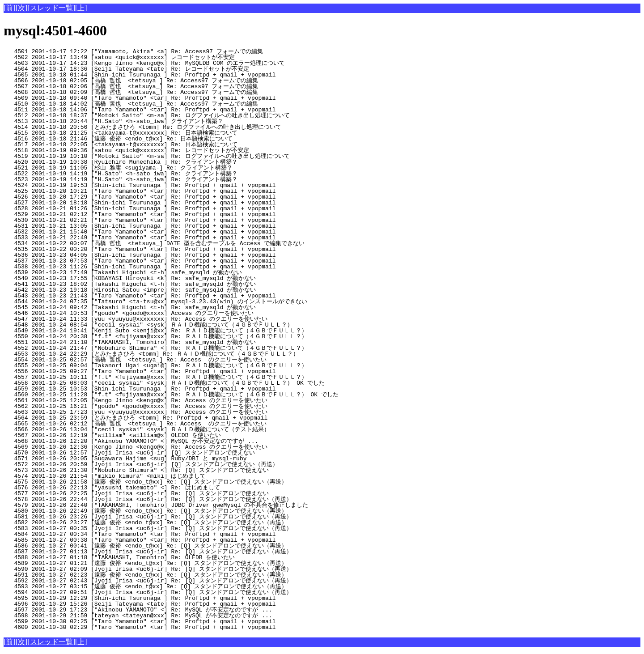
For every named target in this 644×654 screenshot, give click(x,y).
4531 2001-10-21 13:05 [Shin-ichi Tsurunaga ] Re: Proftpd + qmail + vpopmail (157, 226)
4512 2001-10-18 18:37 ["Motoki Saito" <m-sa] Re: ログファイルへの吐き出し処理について (147, 115)
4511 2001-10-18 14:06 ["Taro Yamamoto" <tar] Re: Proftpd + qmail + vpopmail (157, 110)
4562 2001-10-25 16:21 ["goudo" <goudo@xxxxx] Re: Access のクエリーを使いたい (151, 406)
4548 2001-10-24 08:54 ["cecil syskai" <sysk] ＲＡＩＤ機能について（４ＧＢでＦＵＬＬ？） (148, 325)
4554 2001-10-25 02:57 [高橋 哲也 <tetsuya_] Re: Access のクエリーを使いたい (149, 360)
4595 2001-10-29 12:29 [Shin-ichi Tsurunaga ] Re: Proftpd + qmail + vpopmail (157, 598)
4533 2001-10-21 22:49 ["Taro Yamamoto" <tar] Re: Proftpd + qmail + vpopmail (157, 238)
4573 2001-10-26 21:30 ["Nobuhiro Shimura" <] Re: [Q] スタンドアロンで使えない (150, 470)
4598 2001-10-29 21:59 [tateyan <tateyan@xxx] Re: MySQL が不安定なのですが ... (152, 616)
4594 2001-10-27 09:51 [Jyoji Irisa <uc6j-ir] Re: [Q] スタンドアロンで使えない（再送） (148, 592)
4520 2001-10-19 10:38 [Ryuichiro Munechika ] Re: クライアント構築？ (152, 162)
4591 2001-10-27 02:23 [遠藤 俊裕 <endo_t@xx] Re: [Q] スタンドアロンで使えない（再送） (145, 575)
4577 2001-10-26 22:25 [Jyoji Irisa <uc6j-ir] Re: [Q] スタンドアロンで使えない (150, 493)
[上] (81, 8)
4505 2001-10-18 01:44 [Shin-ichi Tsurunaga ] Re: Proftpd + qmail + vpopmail (157, 75)
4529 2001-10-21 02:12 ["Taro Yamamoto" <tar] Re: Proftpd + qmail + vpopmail (157, 214)
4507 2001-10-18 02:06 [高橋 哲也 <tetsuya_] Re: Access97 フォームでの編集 (150, 86)
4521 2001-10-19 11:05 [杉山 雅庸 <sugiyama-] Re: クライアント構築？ (150, 168)
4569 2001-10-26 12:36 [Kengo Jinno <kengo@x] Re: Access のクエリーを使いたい (151, 447)
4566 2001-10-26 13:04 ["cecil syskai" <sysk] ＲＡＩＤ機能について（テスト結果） (147, 429)
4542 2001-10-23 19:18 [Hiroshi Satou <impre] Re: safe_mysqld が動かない (154, 290)
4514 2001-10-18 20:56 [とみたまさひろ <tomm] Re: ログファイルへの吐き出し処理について (142, 127)
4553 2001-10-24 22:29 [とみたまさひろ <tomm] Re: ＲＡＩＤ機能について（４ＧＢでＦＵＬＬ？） (151, 354)
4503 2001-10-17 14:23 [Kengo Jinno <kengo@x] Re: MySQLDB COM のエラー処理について (151, 63)
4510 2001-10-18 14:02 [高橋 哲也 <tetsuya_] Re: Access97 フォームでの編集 (150, 104)
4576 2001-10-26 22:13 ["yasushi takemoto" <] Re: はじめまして (154, 488)
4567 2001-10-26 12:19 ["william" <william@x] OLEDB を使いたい (154, 435)
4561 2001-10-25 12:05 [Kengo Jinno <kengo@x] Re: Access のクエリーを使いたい (151, 400)
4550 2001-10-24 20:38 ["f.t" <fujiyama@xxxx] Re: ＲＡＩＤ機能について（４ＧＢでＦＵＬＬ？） (155, 336)
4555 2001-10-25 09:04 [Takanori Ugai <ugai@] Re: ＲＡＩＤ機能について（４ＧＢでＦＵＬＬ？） (155, 365)
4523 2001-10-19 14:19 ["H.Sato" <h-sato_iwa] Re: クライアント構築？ (152, 179)
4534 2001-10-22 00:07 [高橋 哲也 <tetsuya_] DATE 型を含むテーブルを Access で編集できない (154, 243)
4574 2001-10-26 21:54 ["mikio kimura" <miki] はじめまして (154, 476)
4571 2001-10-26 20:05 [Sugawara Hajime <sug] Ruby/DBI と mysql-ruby (157, 459)
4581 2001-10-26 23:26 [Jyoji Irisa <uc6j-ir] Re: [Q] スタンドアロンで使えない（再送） (148, 517)
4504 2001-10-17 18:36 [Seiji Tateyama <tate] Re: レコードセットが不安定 (151, 69)
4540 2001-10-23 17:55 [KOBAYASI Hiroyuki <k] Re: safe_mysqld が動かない (154, 278)
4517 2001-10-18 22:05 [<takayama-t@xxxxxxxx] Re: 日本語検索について (152, 144)
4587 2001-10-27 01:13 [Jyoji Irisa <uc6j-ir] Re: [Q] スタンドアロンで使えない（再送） (148, 552)
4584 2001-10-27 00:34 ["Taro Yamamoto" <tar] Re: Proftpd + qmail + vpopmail (157, 534)
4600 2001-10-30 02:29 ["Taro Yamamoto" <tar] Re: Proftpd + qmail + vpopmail (157, 627)
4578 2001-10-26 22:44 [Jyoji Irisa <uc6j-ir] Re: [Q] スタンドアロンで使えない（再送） (148, 499)
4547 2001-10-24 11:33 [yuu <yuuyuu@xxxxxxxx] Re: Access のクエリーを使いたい (151, 319)
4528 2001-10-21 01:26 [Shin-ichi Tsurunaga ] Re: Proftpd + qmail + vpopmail (157, 208)
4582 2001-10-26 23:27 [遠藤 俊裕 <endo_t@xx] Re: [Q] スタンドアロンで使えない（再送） (145, 522)
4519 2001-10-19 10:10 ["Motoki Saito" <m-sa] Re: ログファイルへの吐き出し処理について (147, 156)
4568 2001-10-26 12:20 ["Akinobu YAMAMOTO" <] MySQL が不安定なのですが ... (152, 441)
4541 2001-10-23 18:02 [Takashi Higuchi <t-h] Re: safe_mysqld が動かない (154, 284)
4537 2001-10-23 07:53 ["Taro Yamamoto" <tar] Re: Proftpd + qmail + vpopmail (157, 261)
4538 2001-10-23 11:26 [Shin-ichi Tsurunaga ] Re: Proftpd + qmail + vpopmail (157, 267)
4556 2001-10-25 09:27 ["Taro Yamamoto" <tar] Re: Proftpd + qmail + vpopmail (157, 371)
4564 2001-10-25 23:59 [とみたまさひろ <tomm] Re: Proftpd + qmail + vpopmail (153, 418)
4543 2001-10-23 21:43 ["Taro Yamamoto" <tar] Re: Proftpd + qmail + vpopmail (157, 296)
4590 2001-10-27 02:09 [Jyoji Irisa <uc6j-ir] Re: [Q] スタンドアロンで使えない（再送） (148, 569)
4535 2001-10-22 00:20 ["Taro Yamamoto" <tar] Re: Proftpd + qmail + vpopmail (157, 249)
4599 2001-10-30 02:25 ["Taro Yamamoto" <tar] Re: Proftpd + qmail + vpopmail (157, 621)
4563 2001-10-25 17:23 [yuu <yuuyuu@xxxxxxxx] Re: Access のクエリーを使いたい (151, 412)
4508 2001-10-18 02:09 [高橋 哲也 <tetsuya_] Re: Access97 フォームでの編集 (150, 92)
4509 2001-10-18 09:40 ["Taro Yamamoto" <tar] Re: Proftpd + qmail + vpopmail (157, 98)
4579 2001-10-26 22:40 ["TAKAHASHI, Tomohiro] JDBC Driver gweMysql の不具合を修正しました (156, 505)
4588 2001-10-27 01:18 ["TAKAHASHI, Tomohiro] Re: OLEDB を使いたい (154, 557)
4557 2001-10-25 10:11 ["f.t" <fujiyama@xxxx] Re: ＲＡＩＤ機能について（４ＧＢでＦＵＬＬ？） (155, 377)
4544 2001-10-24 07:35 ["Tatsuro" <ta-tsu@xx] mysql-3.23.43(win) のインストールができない (155, 302)
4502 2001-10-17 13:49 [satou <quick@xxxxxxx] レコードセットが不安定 (151, 57)
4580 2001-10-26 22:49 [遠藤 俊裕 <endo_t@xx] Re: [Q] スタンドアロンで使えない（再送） (145, 511)
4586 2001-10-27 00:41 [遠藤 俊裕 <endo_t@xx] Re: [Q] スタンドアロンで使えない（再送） (145, 546)
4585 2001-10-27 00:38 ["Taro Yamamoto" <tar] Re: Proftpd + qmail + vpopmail (157, 540)
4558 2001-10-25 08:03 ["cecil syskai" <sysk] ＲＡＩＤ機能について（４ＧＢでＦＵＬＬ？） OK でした (164, 383)
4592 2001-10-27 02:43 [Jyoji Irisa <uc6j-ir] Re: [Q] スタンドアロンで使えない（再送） (148, 581)
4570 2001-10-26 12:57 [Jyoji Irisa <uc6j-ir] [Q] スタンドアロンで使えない (150, 453)
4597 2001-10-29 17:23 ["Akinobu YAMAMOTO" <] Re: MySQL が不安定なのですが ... (152, 610)
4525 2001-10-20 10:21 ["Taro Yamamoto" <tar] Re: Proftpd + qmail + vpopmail (157, 191)
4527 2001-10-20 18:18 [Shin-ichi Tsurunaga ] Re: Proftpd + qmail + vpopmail (157, 203)
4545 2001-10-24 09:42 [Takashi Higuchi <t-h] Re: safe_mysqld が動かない (154, 307)
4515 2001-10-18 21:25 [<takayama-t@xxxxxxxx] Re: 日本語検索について (152, 133)
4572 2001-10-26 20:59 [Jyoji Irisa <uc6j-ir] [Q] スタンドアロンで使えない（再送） (148, 464)
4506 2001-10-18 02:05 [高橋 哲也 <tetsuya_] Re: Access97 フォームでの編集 (150, 81)
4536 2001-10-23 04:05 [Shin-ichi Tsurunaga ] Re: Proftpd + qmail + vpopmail (157, 255)
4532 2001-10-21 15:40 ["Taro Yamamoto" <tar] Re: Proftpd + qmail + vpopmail (157, 232)
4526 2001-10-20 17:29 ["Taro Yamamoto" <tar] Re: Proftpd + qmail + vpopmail (157, 197)
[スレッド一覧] (51, 8)
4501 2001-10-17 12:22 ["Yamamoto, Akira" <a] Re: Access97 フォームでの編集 (153, 51)
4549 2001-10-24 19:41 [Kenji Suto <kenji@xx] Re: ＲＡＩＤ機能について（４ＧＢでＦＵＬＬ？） (155, 331)
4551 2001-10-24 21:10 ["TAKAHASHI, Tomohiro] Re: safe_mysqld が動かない (154, 342)
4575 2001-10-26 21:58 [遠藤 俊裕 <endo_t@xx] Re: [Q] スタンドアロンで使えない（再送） (145, 482)
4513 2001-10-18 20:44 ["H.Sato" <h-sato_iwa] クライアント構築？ (152, 121)
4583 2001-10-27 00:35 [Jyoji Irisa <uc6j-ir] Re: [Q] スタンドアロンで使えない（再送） (148, 528)
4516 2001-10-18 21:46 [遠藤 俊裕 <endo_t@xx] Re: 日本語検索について (150, 139)
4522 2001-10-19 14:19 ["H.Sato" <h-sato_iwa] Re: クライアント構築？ (152, 174)
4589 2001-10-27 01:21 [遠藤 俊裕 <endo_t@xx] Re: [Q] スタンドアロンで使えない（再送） (145, 563)
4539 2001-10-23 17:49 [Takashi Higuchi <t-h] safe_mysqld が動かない (154, 272)
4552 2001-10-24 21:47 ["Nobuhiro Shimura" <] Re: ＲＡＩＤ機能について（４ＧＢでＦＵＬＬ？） (155, 348)
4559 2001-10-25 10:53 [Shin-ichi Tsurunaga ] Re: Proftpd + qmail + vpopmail (157, 389)
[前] (10, 8)
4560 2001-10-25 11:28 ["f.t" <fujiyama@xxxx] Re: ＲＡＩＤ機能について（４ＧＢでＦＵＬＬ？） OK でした (171, 395)
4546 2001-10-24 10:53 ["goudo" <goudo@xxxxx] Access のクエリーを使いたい (151, 313)
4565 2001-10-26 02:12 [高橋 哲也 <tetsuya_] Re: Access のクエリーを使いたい (149, 424)
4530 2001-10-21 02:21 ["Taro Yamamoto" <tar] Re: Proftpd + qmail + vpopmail (157, 220)
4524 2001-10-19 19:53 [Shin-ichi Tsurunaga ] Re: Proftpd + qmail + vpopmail (157, 185)
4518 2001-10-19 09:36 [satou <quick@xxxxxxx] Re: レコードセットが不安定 (151, 150)
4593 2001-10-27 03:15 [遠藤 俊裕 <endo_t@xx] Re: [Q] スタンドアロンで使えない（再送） (145, 586)
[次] (22, 8)
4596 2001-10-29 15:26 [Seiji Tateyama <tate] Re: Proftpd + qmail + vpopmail (157, 604)
